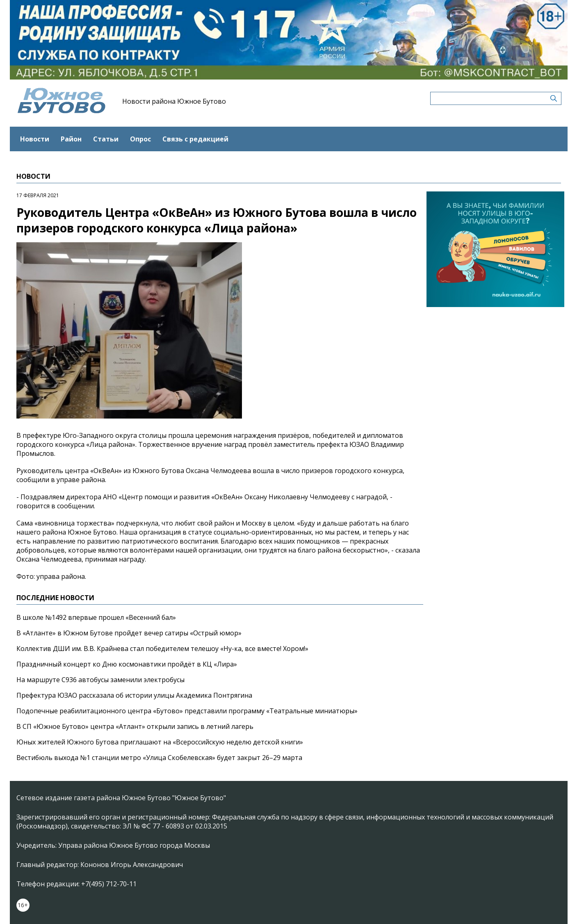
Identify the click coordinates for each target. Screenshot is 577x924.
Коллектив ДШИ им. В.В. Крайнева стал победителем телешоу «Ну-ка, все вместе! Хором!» (162, 649)
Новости (35, 139)
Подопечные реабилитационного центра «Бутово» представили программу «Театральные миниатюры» (187, 711)
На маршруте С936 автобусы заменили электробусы (100, 680)
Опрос (140, 139)
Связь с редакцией (195, 139)
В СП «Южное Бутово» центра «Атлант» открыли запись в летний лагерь (135, 726)
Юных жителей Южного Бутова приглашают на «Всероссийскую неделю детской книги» (160, 742)
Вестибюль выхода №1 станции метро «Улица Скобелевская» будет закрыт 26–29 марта (159, 758)
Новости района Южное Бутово (174, 101)
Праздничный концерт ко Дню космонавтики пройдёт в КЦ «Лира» (127, 664)
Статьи (106, 139)
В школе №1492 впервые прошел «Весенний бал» (96, 617)
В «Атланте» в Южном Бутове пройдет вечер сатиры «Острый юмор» (129, 633)
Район (71, 139)
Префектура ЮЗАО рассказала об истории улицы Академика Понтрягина (134, 695)
